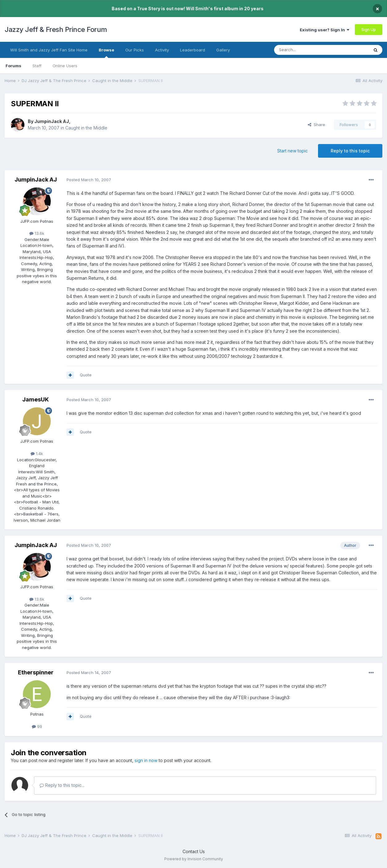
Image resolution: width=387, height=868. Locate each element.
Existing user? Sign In (325, 30)
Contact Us (194, 851)
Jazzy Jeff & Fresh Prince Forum (56, 29)
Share (316, 125)
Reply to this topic (350, 151)
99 (37, 726)
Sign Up (369, 29)
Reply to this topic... (62, 785)
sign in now (146, 760)
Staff (37, 66)
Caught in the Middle (86, 128)
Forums (13, 66)
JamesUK (36, 399)
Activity (162, 50)
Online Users (65, 66)
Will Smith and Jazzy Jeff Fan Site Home (49, 50)
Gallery (223, 50)
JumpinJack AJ (52, 121)
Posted (89, 180)
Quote (86, 375)
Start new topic (292, 151)
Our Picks (135, 50)
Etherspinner (36, 672)
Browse (106, 53)
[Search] (306, 50)
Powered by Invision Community (194, 859)
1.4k (37, 454)
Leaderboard (193, 50)
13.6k (37, 233)
